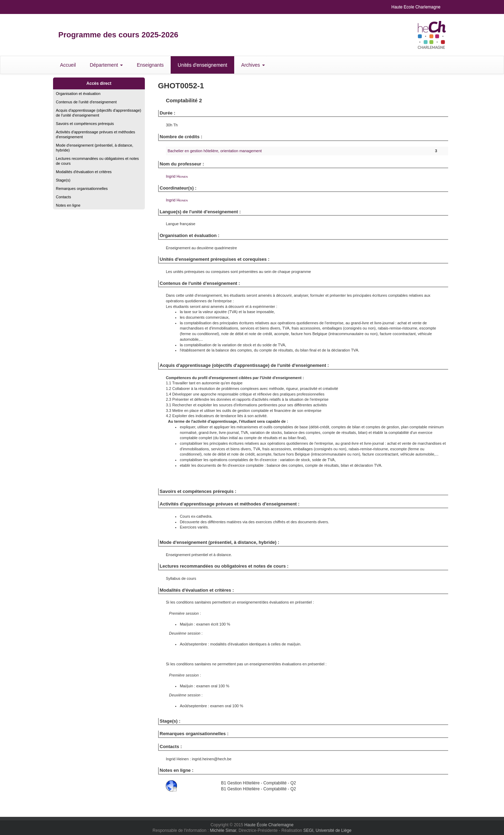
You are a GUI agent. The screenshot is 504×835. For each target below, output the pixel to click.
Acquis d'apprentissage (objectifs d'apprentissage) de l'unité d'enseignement (99, 113)
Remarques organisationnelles (82, 189)
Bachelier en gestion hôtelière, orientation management (215, 151)
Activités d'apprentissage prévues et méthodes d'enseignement (95, 134)
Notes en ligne (68, 205)
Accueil (68, 65)
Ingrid (177, 176)
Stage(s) (63, 180)
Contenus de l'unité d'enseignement (86, 102)
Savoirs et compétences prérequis (85, 124)
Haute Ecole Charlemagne (416, 7)
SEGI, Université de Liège (327, 830)
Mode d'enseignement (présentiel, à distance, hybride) (95, 148)
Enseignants (150, 65)
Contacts (63, 197)
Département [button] (106, 65)
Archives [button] (253, 65)
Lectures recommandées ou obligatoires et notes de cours (97, 161)
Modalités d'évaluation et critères (84, 172)
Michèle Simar (223, 830)
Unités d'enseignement (202, 65)
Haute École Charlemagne (269, 825)
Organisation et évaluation (78, 94)
